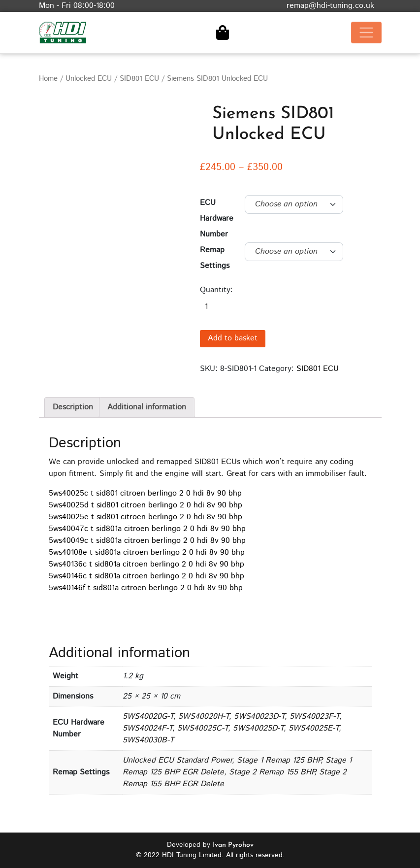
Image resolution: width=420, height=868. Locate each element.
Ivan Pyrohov (233, 845)
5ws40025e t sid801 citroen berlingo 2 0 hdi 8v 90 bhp (145, 517)
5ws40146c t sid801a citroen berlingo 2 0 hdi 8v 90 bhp (146, 576)
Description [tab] (73, 407)
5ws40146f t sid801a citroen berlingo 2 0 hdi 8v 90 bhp (146, 588)
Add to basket (233, 338)
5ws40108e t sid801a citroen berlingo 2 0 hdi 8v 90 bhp (147, 552)
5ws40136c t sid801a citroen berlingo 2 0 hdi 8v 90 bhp (146, 564)
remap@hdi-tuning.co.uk (330, 6)
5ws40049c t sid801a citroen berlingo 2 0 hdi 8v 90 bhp (147, 541)
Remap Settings (215, 258)
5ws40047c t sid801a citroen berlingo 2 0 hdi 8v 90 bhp (147, 529)
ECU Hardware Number (217, 218)
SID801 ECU (139, 79)
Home (48, 79)
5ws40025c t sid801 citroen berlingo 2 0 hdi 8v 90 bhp (145, 493)
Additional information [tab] (147, 407)
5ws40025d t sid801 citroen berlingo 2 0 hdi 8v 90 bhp (145, 505)
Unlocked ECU (89, 79)
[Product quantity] (256, 307)
